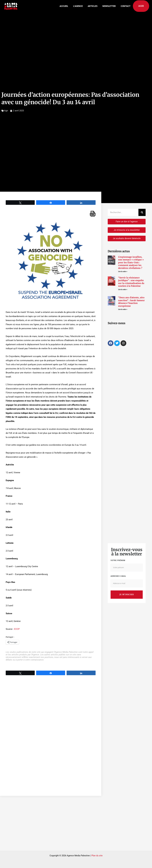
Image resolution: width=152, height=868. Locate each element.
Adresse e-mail (118, 576)
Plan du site (97, 856)
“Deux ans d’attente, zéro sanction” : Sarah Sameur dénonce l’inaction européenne (131, 302)
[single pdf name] (93, 214)
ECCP (17, 629)
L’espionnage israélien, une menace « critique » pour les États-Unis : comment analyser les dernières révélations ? (131, 262)
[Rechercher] (142, 212)
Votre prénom (118, 560)
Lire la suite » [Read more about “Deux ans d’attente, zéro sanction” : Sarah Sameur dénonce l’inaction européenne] (123, 309)
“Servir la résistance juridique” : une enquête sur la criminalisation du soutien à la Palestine (131, 282)
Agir (6, 111)
